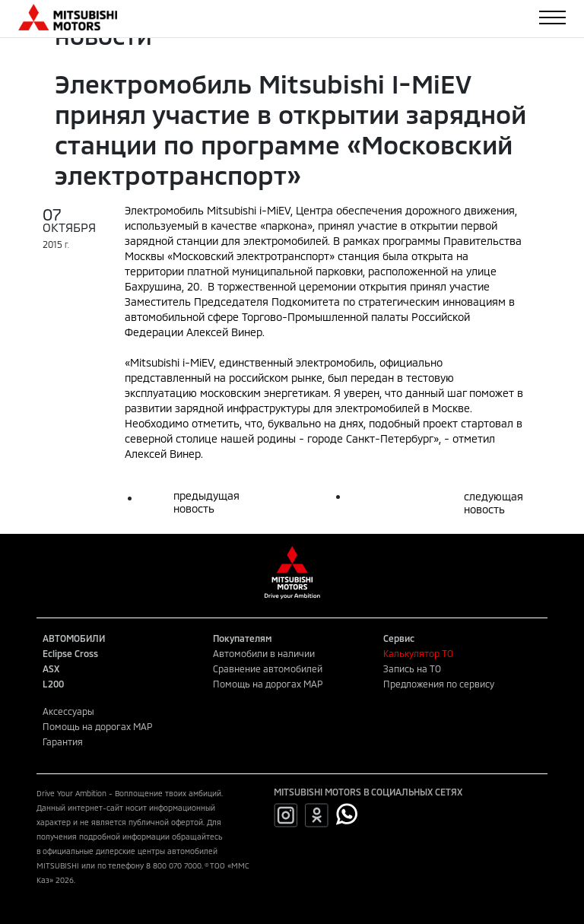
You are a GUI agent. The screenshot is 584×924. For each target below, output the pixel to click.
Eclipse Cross (70, 653)
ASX (51, 668)
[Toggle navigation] (552, 17)
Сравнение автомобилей (268, 668)
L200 (53, 684)
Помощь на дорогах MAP (268, 684)
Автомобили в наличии (264, 653)
